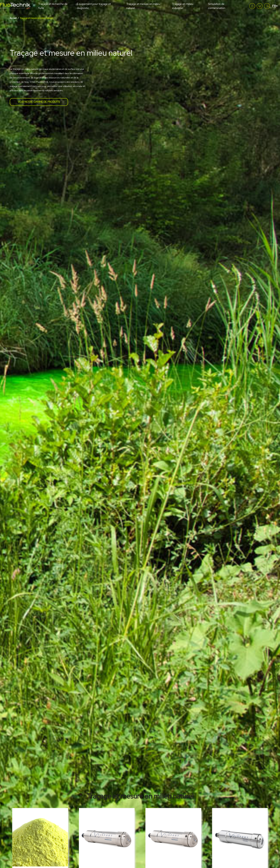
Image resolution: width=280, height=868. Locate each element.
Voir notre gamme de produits (39, 102)
